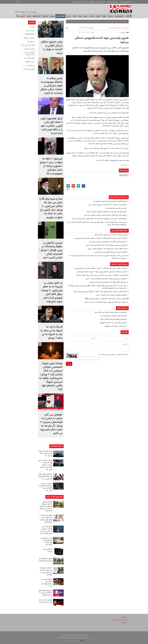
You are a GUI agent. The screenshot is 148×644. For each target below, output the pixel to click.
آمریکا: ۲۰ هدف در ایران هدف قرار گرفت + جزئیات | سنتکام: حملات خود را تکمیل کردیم (100, 238)
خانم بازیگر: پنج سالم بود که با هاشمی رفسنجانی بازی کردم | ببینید (106, 212)
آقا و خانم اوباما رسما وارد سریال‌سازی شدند (113, 316)
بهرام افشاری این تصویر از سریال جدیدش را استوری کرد (110, 201)
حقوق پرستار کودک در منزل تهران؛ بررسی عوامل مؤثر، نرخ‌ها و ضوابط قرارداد (46, 519)
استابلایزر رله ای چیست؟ (48, 550)
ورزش (52, 16)
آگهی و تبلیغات (101, 2)
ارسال (69, 364)
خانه (129, 16)
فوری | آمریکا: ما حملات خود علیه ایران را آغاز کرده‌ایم (111, 235)
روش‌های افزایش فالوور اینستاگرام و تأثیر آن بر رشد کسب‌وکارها (45, 593)
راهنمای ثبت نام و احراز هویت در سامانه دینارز (45, 601)
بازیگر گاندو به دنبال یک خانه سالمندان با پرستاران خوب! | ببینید (107, 205)
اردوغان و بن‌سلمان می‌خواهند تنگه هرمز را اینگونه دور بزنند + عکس (106, 245)
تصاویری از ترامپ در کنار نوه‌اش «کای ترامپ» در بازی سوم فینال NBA (106, 299)
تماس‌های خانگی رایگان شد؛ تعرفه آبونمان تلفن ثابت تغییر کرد (108, 242)
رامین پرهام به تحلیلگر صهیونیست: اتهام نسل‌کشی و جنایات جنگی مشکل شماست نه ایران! (51, 86)
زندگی (75, 16)
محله (80, 16)
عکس (29, 16)
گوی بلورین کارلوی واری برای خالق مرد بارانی (113, 319)
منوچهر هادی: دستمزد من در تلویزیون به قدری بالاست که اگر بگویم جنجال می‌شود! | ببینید (99, 219)
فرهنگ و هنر (60, 16)
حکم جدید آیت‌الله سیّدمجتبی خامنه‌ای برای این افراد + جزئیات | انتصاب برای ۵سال (102, 272)
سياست (111, 16)
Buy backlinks (30, 34)
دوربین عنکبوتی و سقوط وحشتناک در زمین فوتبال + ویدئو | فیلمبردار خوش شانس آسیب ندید (51, 250)
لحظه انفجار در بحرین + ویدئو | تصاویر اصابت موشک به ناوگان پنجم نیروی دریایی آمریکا (100, 292)
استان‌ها (45, 16)
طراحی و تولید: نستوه (75, 640)
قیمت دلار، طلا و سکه (120, 620)
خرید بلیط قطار (30, 62)
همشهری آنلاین (120, 9)
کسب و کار (21, 16)
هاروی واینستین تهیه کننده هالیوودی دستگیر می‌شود (102, 40)
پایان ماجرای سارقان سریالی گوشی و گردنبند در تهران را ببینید (52, 47)
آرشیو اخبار (119, 16)
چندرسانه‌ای (37, 16)
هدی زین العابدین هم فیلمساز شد (116, 208)
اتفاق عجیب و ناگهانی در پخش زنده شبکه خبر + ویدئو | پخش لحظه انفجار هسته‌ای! (101, 275)
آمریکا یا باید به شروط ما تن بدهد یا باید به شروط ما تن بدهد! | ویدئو (52, 332)
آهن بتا (32, 27)
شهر (86, 16)
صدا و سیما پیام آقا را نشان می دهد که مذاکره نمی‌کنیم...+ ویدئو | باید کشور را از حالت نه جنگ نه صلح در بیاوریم (51, 208)
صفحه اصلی (126, 28)
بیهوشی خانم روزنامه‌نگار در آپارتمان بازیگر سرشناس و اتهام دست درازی (105, 215)
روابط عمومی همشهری (79, 2)
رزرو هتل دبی (30, 65)
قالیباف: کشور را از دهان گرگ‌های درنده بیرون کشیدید (110, 252)
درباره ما (124, 617)
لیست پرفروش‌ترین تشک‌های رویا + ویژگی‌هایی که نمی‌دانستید (46, 541)
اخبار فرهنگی (117, 28)
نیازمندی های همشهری (112, 2)
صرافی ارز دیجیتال (29, 38)
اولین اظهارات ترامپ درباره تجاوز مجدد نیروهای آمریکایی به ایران (107, 249)
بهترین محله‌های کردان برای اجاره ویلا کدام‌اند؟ (45, 560)
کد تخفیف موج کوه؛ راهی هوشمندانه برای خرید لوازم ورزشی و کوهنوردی (46, 571)
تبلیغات (124, 623)
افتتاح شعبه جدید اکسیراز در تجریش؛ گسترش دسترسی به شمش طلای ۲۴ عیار (46, 530)
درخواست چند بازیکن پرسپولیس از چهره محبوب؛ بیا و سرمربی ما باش (105, 302)
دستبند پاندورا (30, 31)
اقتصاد (98, 16)
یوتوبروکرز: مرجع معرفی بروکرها (29, 53)
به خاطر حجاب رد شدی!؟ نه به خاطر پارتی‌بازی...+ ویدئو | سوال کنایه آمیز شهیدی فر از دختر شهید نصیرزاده (52, 292)
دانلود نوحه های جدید (28, 45)
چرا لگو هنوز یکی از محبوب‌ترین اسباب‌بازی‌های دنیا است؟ (47, 583)
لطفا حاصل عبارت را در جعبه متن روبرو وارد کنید (114, 354)
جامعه (92, 16)
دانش (69, 16)
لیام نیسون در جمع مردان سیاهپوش (115, 326)
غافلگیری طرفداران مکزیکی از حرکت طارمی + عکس (111, 295)
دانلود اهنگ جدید (29, 58)
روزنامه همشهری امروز (126, 2)
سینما (110, 28)
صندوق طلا (31, 42)
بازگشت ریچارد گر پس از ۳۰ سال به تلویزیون (113, 323)
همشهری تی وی (91, 2)
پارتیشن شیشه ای (29, 49)
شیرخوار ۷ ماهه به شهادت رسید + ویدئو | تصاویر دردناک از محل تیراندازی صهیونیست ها (51, 166)
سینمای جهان (124, 175)
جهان (104, 16)
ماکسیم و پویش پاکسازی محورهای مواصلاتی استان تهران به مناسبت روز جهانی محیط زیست (46, 506)
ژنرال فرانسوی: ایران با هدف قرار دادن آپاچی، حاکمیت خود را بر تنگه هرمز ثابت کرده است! (52, 126)
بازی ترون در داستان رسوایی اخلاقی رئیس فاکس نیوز (111, 312)
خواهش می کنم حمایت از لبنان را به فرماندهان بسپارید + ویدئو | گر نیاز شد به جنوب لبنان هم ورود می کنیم (51, 424)
